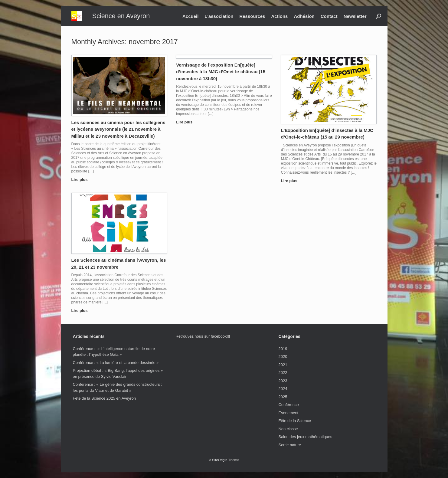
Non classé (288, 429)
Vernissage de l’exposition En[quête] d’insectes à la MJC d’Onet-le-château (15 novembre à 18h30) (221, 72)
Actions (279, 16)
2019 (283, 349)
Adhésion (304, 16)
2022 (283, 373)
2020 (283, 357)
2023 (283, 381)
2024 (283, 389)
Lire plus (81, 180)
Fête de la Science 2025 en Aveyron (105, 398)
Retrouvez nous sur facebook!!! (203, 336)
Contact (329, 16)
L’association (219, 16)
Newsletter (355, 16)
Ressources (252, 16)
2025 (283, 397)
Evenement (288, 413)
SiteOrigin (220, 460)
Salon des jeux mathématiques (305, 437)
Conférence (288, 405)
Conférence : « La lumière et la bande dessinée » (116, 363)
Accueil (190, 16)
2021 (283, 365)
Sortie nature (289, 445)
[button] (379, 16)
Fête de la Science (295, 421)
